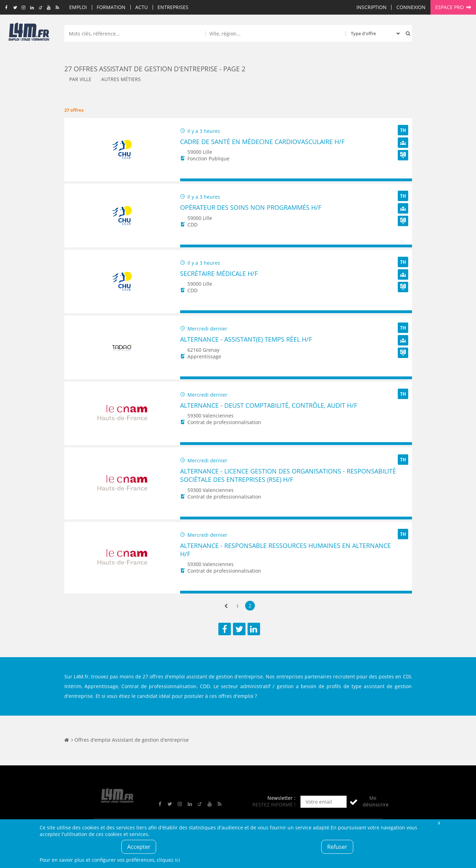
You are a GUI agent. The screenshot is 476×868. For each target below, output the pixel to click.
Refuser (337, 847)
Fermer (439, 823)
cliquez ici (168, 860)
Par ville (80, 79)
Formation (111, 7)
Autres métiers (121, 79)
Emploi (78, 7)
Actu (142, 7)
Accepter (139, 847)
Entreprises (173, 7)
